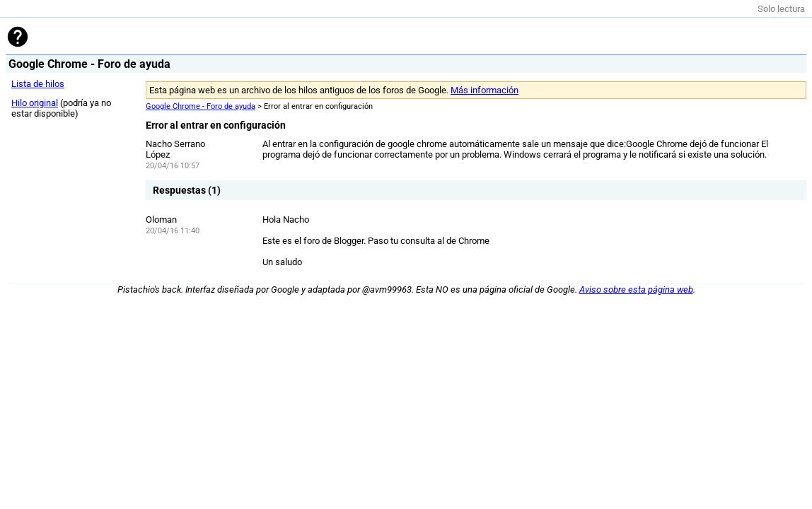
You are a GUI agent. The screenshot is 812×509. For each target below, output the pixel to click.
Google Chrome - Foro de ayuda (201, 106)
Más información (485, 90)
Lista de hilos (38, 84)
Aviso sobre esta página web (636, 289)
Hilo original (35, 103)
